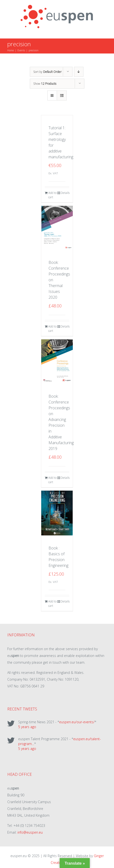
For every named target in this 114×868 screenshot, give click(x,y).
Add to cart (52, 195)
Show (45, 84)
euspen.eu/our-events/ (77, 722)
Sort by (47, 72)
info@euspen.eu (30, 832)
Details (65, 193)
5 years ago (27, 727)
